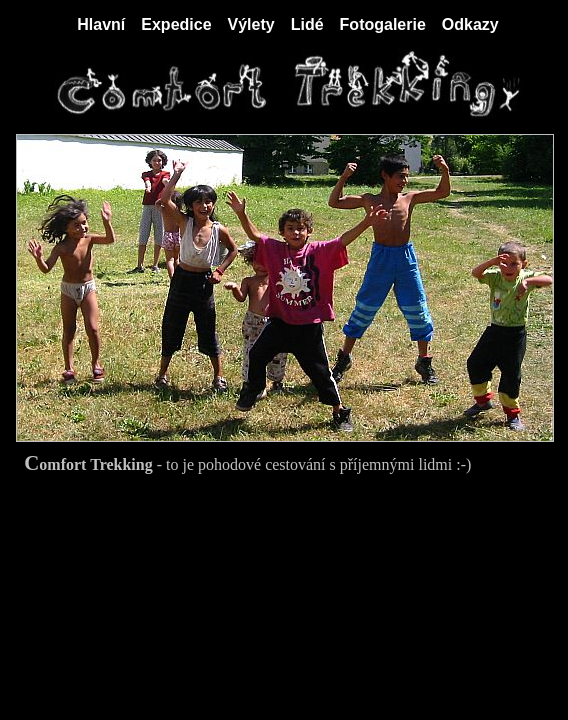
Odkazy (470, 24)
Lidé (307, 24)
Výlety (251, 24)
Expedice (176, 24)
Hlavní (101, 24)
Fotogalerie (383, 24)
